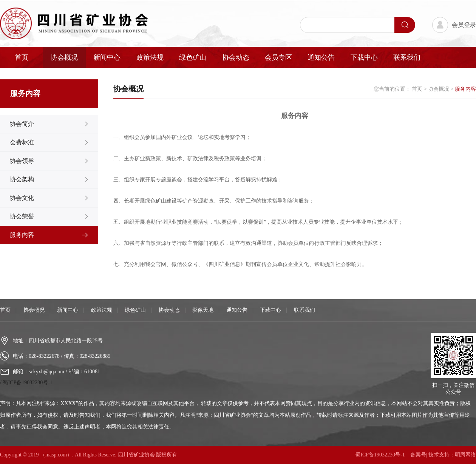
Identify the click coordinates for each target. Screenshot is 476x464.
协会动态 (236, 57)
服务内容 (22, 235)
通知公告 (321, 57)
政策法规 (150, 57)
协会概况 (64, 57)
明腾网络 (465, 455)
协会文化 (22, 198)
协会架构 (22, 179)
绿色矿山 (193, 57)
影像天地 (203, 310)
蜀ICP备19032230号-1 (27, 383)
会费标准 (22, 142)
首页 (22, 57)
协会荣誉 (22, 216)
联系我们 (407, 57)
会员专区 (278, 57)
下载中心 (364, 57)
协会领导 (22, 161)
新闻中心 (107, 57)
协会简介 (22, 124)
